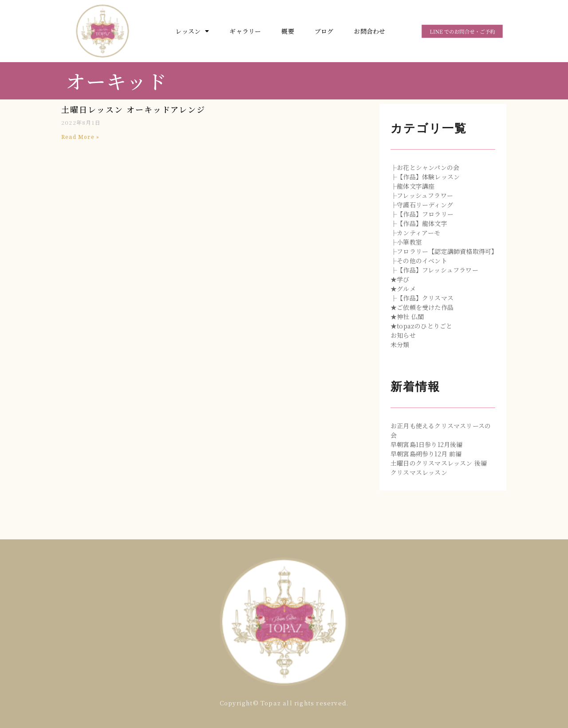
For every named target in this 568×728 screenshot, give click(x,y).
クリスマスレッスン (419, 472)
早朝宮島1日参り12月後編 (427, 444)
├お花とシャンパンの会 (425, 167)
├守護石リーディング (422, 205)
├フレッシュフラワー (422, 195)
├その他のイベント (419, 261)
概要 (288, 31)
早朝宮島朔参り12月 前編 (426, 454)
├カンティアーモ (416, 233)
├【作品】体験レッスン (425, 177)
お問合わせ (369, 31)
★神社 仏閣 (407, 317)
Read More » (80, 137)
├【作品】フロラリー (422, 214)
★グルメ (403, 289)
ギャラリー (245, 31)
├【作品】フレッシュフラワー (434, 270)
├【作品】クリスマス (422, 298)
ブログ (324, 31)
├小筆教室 (406, 242)
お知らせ (403, 335)
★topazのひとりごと (421, 326)
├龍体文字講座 (412, 186)
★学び (400, 279)
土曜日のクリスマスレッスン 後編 (439, 463)
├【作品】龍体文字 (419, 223)
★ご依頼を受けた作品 (422, 307)
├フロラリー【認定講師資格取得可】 (444, 251)
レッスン (192, 31)
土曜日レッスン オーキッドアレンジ (133, 109)
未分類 (400, 344)
